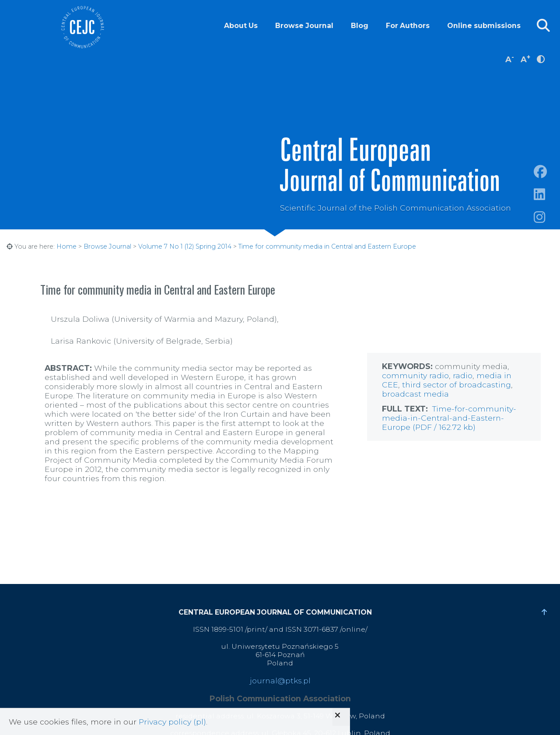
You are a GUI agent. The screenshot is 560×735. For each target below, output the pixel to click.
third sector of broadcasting (457, 385)
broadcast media (415, 394)
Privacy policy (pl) (172, 722)
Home (66, 246)
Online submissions (484, 26)
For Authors (408, 26)
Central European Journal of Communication (82, 27)
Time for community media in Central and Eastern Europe (327, 246)
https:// (547, 205)
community (406, 375)
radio (439, 375)
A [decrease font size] (510, 58)
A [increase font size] (525, 58)
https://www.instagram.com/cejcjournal (547, 227)
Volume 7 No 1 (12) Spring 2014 (185, 246)
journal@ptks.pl (280, 680)
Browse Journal (304, 26)
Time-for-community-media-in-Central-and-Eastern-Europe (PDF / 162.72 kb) (449, 418)
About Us (241, 26)
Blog (360, 26)
